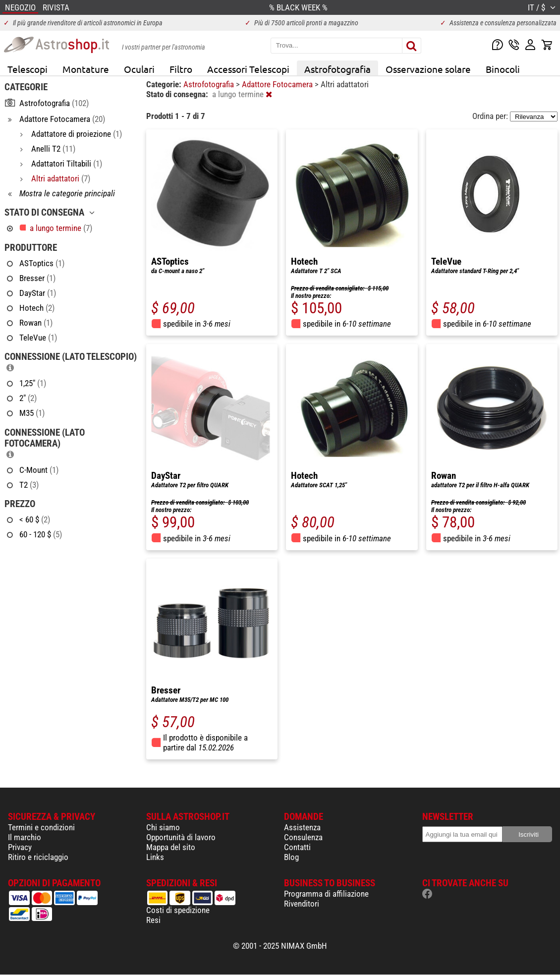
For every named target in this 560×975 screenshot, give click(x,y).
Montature (86, 69)
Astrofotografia (337, 69)
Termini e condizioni (41, 827)
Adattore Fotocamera (278, 84)
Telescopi (28, 69)
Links (155, 857)
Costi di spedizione (178, 910)
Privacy (20, 847)
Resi (153, 920)
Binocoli (503, 69)
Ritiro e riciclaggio (38, 857)
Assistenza (302, 827)
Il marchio (25, 837)
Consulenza (303, 837)
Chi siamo (163, 827)
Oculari (139, 69)
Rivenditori (302, 904)
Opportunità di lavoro (181, 837)
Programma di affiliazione (326, 894)
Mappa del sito (171, 847)
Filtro (181, 69)
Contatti (297, 847)
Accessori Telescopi (248, 69)
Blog (291, 857)
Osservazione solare (428, 69)
